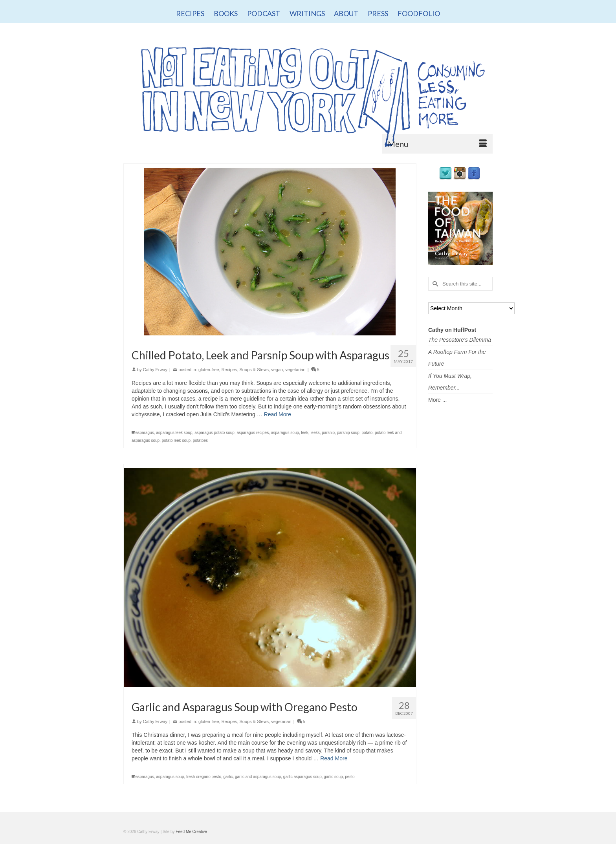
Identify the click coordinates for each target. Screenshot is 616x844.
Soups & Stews (254, 370)
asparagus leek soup (174, 433)
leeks (315, 433)
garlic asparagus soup (302, 777)
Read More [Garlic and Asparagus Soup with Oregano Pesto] (334, 758)
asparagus (145, 433)
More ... (437, 400)
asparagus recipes (253, 433)
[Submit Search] (434, 284)
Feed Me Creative (191, 832)
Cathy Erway (155, 370)
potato (367, 433)
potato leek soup (176, 440)
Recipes (229, 370)
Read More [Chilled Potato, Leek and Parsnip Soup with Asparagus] (278, 414)
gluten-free (209, 370)
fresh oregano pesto (204, 777)
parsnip (328, 433)
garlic (228, 777)
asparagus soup (285, 433)
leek (304, 433)
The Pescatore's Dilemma (460, 340)
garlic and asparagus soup (258, 777)
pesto (350, 777)
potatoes (200, 440)
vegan (277, 370)
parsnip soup (348, 433)
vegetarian (295, 370)
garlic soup (333, 777)
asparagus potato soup (214, 433)
